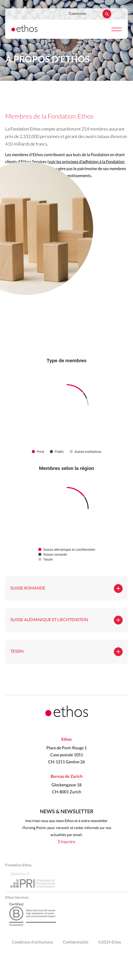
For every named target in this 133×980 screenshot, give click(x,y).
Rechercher (107, 14)
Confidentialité (76, 942)
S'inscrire (66, 842)
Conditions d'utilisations (32, 942)
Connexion (78, 14)
